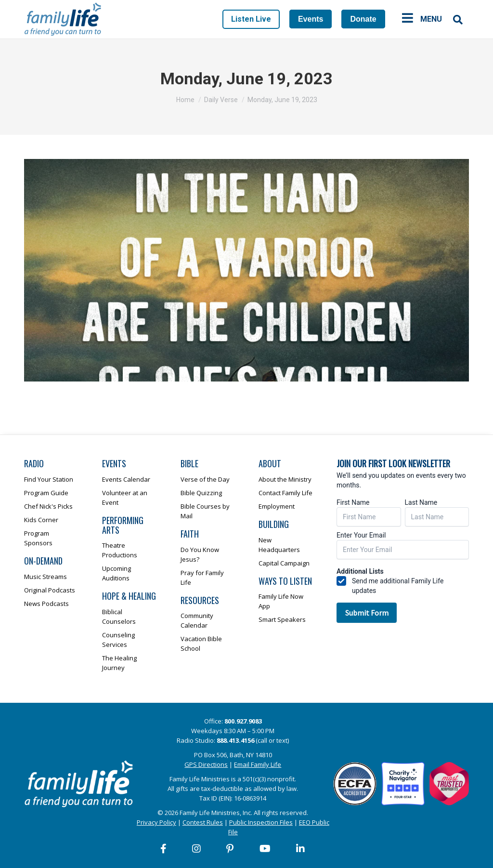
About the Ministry (285, 479)
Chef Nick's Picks (48, 506)
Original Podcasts (50, 590)
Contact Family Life (285, 493)
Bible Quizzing (201, 493)
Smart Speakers (282, 619)
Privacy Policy (156, 822)
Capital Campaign (284, 563)
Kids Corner (41, 520)
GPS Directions (206, 764)
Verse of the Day (205, 479)
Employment (277, 506)
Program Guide (46, 493)
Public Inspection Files (261, 822)
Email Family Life (258, 764)
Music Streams (45, 577)
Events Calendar (126, 479)
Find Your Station (49, 479)
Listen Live (251, 19)
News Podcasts (46, 604)
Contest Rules (203, 822)
